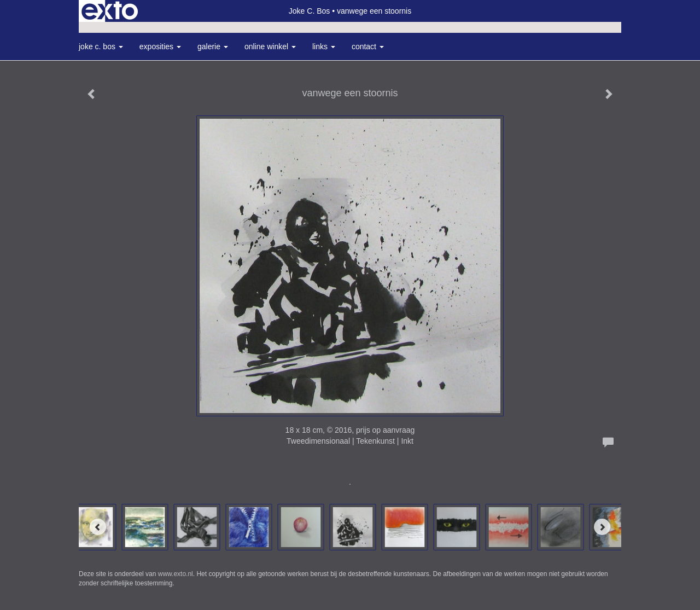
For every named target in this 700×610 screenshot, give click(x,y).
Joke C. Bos (309, 11)
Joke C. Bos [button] (101, 47)
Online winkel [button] (270, 47)
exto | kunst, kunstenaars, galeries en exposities (110, 11)
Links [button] (324, 47)
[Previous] (98, 527)
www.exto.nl (176, 574)
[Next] (602, 527)
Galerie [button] (213, 47)
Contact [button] (368, 47)
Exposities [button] (160, 47)
